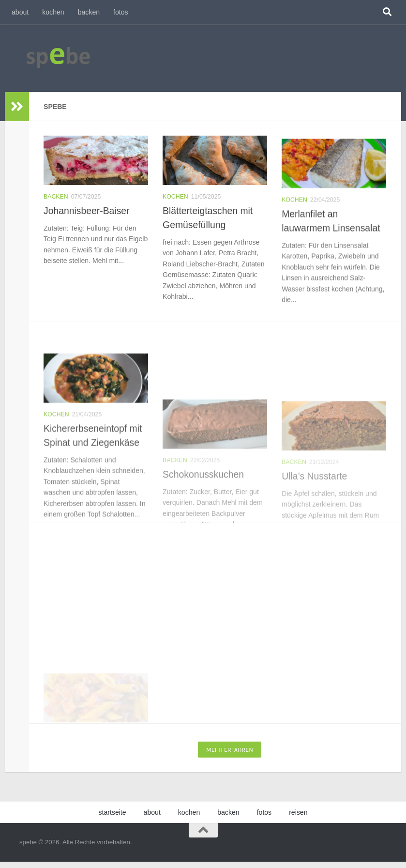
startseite (112, 812)
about (20, 12)
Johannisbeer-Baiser (87, 211)
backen (89, 12)
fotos (121, 12)
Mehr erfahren (230, 750)
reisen (298, 812)
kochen (53, 12)
